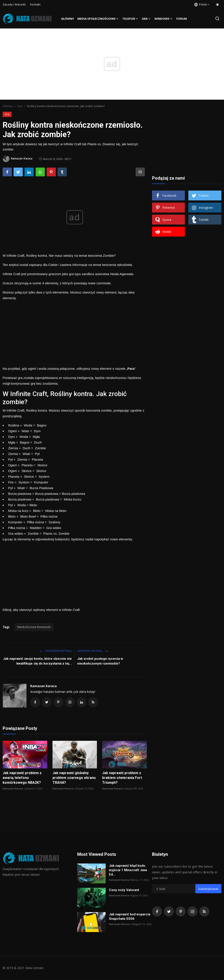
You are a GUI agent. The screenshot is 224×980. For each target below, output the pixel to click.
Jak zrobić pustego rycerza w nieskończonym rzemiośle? (100, 661)
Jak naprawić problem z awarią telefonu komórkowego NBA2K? (22, 778)
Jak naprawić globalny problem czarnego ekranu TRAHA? (74, 778)
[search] (217, 19)
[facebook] (157, 912)
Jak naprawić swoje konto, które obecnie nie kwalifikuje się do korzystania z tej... (37, 661)
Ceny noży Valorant (124, 890)
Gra (20, 106)
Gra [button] (146, 19)
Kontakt (35, 4)
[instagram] (192, 912)
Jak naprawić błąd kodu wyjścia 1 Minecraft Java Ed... (128, 870)
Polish (201, 4)
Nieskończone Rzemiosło (34, 627)
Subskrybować (208, 889)
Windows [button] (164, 19)
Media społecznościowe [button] (98, 19)
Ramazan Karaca (43, 686)
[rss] (204, 912)
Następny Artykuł (93, 651)
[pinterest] (181, 912)
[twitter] (169, 912)
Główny (67, 19)
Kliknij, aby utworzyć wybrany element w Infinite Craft (41, 610)
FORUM (182, 19)
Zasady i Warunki (14, 4)
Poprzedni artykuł (56, 651)
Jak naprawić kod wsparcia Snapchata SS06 (130, 917)
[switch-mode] (217, 5)
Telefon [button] (130, 19)
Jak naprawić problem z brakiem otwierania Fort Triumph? (122, 778)
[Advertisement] (75, 332)
